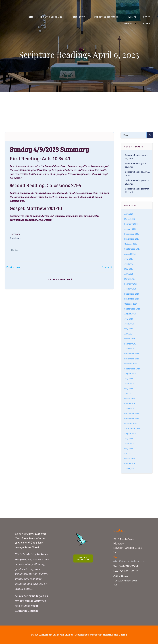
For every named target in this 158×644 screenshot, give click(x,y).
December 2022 (132, 414)
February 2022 (131, 464)
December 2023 (132, 354)
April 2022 (129, 454)
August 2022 (130, 434)
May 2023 (129, 389)
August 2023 (130, 374)
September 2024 (132, 309)
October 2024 (131, 304)
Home (30, 17)
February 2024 (131, 344)
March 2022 (130, 459)
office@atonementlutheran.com (129, 562)
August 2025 (130, 254)
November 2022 (132, 419)
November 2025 (132, 239)
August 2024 (130, 314)
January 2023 (131, 409)
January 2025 (131, 289)
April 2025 (129, 274)
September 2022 (132, 429)
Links (147, 23)
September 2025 (132, 249)
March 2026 (130, 219)
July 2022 (129, 439)
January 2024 (131, 349)
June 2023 (129, 384)
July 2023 (129, 379)
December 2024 (132, 294)
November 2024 (132, 299)
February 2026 (131, 224)
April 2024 (129, 334)
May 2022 (129, 449)
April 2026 (129, 214)
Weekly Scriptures (108, 17)
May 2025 (129, 269)
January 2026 (131, 229)
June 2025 (129, 264)
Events (132, 17)
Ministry (80, 17)
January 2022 (131, 469)
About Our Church (53, 17)
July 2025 (129, 259)
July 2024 (129, 319)
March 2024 (130, 339)
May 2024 (129, 329)
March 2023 (130, 399)
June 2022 (129, 444)
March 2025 (130, 279)
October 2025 (131, 244)
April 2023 (129, 394)
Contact (130, 23)
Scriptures (15, 238)
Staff (147, 17)
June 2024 (129, 324)
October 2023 (131, 364)
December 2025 (132, 234)
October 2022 (131, 424)
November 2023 (132, 359)
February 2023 (131, 404)
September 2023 (132, 369)
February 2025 (131, 284)
